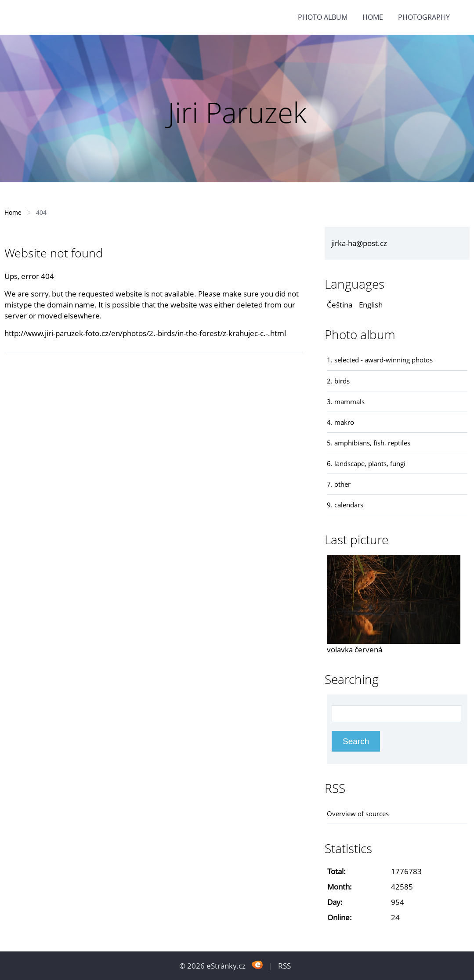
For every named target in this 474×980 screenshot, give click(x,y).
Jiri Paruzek (237, 112)
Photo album (323, 17)
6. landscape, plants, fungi (366, 463)
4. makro (340, 422)
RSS (284, 966)
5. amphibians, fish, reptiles (369, 443)
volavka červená (355, 649)
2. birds (338, 381)
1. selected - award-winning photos (380, 360)
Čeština (340, 305)
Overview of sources (358, 814)
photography (424, 17)
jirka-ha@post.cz (359, 243)
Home (373, 17)
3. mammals (346, 401)
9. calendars (345, 505)
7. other (339, 484)
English (371, 305)
